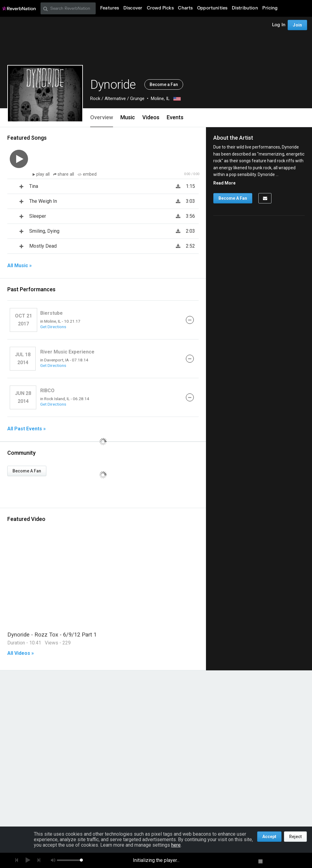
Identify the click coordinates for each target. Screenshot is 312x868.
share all (64, 174)
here (176, 845)
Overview (102, 117)
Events (175, 117)
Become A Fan (27, 471)
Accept (269, 837)
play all (44, 174)
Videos (151, 117)
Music (128, 117)
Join (297, 25)
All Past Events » (27, 429)
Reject (295, 837)
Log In (279, 25)
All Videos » (21, 653)
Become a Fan (164, 84)
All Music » (19, 266)
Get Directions (53, 327)
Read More (224, 183)
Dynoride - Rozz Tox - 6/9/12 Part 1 (52, 635)
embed (87, 174)
